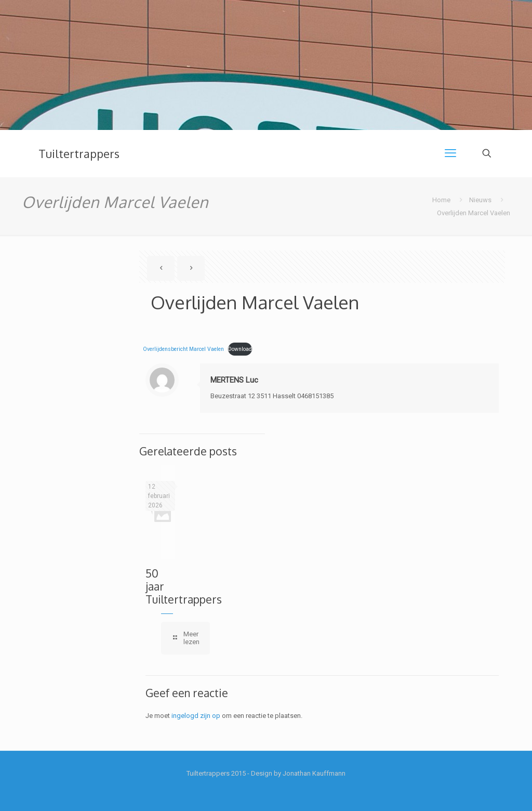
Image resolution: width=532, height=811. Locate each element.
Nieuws (480, 200)
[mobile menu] (450, 153)
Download (240, 349)
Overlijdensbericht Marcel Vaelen (183, 349)
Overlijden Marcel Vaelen (474, 213)
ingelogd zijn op (196, 716)
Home (441, 200)
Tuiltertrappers (79, 153)
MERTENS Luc (234, 380)
